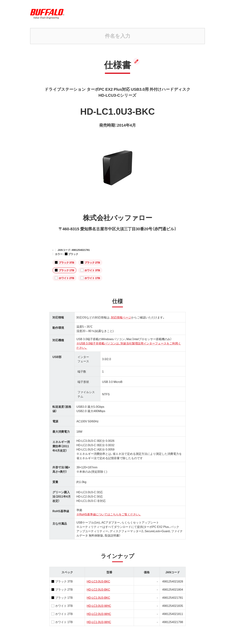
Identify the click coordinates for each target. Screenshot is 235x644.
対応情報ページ (121, 317)
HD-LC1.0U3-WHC (99, 622)
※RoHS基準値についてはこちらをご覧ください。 (109, 514)
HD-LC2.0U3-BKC (98, 589)
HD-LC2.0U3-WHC (99, 614)
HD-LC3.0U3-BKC (98, 581)
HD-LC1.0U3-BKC (98, 597)
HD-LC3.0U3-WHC (99, 606)
